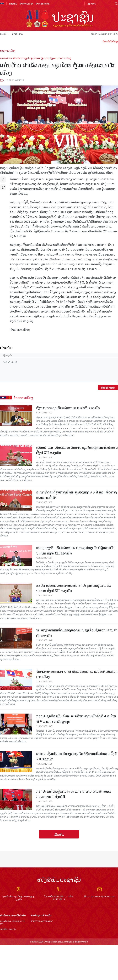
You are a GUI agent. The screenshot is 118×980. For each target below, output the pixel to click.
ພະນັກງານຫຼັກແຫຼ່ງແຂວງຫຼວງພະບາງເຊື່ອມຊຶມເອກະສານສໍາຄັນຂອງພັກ (77, 633)
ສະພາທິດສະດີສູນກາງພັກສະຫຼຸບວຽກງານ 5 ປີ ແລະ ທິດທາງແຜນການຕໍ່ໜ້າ (77, 495)
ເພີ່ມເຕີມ (59, 834)
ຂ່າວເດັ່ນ (13, 3)
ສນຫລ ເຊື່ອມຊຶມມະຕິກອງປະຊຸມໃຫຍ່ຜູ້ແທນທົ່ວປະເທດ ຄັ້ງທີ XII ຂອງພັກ (77, 757)
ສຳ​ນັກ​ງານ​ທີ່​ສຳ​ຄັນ (41, 915)
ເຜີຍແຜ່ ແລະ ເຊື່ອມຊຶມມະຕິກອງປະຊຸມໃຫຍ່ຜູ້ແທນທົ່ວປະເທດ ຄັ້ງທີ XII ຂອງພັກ (77, 450)
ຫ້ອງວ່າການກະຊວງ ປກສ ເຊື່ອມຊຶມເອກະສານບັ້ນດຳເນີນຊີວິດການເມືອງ (77, 674)
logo (59, 19)
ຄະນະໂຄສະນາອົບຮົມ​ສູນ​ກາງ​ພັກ (12, 922)
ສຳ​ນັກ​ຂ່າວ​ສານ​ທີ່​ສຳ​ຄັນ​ (13, 915)
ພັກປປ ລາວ (17, 34)
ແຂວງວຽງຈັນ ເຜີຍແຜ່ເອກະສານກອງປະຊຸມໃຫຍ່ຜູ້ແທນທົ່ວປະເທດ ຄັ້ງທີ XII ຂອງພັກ (75, 551)
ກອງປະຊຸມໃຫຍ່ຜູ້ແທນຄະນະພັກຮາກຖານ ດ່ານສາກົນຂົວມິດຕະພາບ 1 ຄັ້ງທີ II (74, 794)
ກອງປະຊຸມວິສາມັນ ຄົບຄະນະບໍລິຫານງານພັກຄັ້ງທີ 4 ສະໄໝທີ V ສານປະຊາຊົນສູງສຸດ (76, 719)
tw (3, 187)
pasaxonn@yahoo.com (103, 896)
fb (3, 180)
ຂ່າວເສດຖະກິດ (43, 3)
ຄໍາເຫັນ (6, 348)
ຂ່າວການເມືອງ (27, 3)
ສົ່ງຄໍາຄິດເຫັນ (108, 388)
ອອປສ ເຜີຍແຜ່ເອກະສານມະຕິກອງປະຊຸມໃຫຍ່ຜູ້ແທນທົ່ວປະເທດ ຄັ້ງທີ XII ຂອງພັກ (74, 588)
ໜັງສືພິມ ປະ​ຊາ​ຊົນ (8, 929)
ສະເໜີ (4, 34)
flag (2, 4)
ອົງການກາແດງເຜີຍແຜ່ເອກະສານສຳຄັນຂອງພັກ (68, 408)
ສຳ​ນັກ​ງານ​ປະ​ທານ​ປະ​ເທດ (42, 921)
